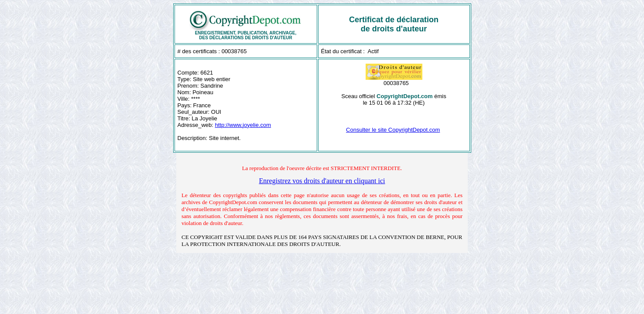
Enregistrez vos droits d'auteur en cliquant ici (322, 181)
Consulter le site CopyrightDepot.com (393, 130)
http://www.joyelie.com (243, 125)
